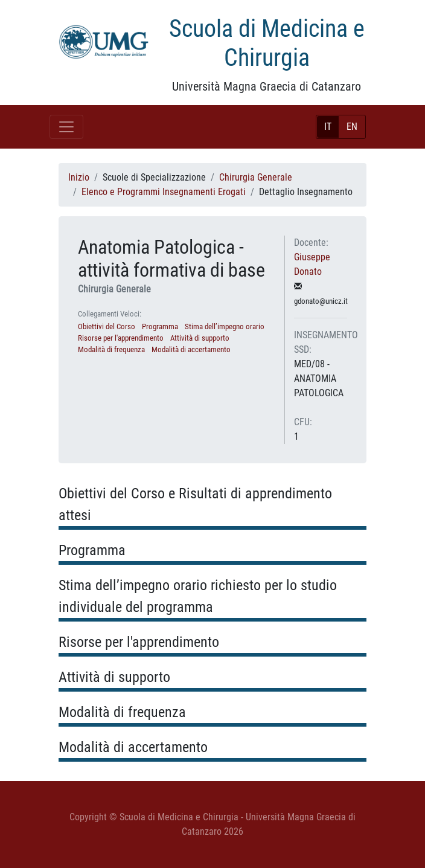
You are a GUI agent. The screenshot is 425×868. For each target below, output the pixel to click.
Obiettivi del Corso (107, 326)
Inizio (79, 177)
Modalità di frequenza (111, 349)
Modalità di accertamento (191, 349)
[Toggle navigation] (66, 127)
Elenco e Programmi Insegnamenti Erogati (164, 192)
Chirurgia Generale (256, 177)
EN (352, 127)
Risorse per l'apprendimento (121, 338)
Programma (160, 326)
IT (328, 127)
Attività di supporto (200, 338)
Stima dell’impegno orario (225, 326)
